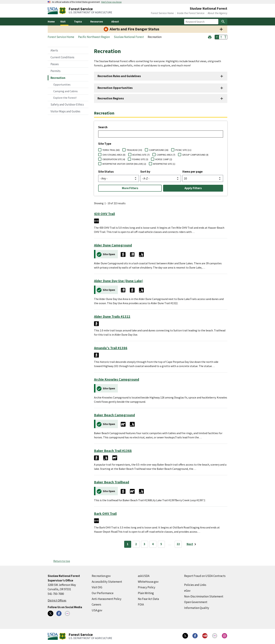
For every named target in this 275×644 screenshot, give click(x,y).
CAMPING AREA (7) (166, 155)
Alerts (54, 50)
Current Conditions (62, 57)
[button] (210, 37)
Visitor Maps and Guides (65, 111)
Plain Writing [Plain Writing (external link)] (146, 593)
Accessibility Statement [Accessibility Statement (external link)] (107, 582)
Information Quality (197, 608)
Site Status (106, 172)
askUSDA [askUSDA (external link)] (144, 576)
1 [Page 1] (128, 544)
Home (51, 22)
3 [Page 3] (144, 544)
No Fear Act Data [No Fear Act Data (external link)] (148, 599)
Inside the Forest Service (191, 13)
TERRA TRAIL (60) (111, 150)
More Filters (130, 188)
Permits (56, 71)
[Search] (223, 22)
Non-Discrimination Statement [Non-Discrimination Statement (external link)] (204, 596)
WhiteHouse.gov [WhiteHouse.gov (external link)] (148, 582)
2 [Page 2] (136, 544)
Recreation (58, 78)
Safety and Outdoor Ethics (67, 104)
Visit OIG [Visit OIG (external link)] (97, 587)
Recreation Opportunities (115, 88)
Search (103, 127)
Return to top (62, 561)
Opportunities (62, 84)
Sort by (145, 172)
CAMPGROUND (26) (159, 150)
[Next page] (192, 544)
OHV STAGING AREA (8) (114, 155)
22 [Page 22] (178, 544)
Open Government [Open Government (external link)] (196, 602)
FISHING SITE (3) (140, 159)
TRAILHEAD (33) (134, 150)
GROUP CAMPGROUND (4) (195, 155)
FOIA (141, 604)
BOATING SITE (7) (141, 155)
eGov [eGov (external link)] (187, 591)
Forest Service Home (162, 13)
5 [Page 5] (161, 544)
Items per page (192, 172)
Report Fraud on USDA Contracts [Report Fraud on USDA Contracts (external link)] (205, 576)
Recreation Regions (111, 98)
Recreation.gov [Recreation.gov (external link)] (101, 576)
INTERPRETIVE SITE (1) (164, 164)
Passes (55, 64)
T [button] (217, 37)
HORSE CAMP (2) (164, 159)
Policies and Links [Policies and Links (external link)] (195, 585)
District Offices (57, 600)
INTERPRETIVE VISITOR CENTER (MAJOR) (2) (124, 164)
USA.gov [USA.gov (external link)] (97, 610)
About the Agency (217, 13)
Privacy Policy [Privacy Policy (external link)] (147, 587)
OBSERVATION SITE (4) (114, 159)
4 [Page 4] (153, 544)
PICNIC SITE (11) (183, 150)
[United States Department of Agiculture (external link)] (53, 11)
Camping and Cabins (66, 91)
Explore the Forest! (65, 98)
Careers (96, 604)
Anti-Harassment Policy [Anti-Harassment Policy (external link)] (107, 599)
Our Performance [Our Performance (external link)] (103, 593)
